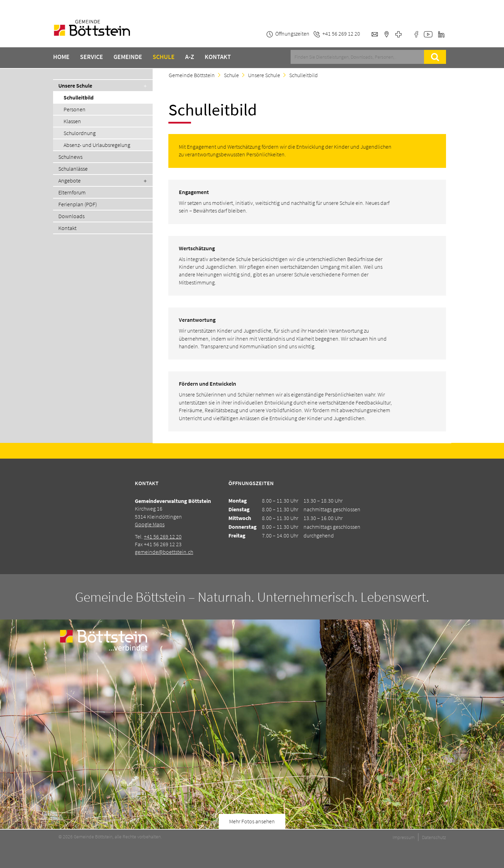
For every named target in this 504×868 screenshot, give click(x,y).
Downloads (71, 216)
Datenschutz (434, 837)
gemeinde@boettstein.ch (164, 552)
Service (92, 57)
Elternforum (72, 192)
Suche (435, 57)
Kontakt (218, 57)
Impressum (404, 837)
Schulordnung (80, 133)
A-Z (190, 57)
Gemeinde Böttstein (192, 75)
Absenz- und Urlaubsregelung (97, 145)
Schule (164, 57)
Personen (75, 109)
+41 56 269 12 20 (163, 536)
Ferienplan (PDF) (78, 204)
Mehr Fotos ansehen (252, 821)
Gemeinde (128, 57)
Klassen (72, 121)
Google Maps (150, 524)
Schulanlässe (73, 169)
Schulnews (70, 157)
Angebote (70, 180)
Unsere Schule (75, 86)
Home (61, 57)
